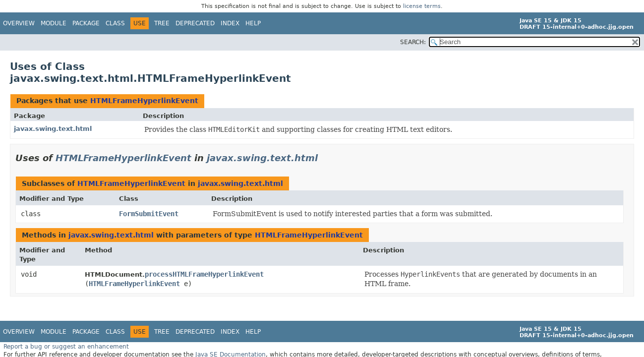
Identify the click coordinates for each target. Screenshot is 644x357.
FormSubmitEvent (149, 214)
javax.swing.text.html (53, 129)
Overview (19, 23)
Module (54, 23)
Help (253, 23)
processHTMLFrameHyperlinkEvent (204, 274)
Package (86, 23)
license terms (422, 6)
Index (230, 23)
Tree (162, 23)
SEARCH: (413, 42)
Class (115, 23)
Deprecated (195, 23)
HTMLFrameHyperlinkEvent (144, 101)
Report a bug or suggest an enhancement (66, 347)
